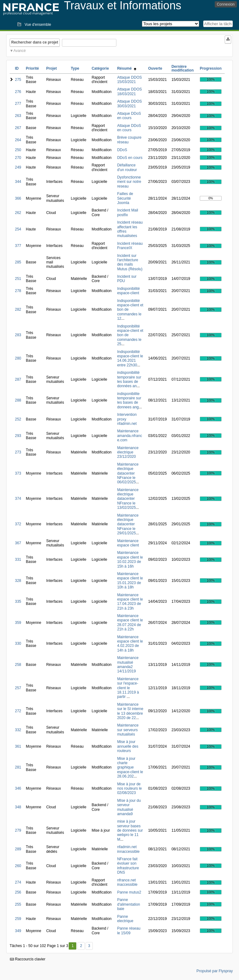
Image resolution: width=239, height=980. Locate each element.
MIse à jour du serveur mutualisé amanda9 (129, 807)
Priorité (32, 68)
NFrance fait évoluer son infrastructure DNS (128, 866)
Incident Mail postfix (127, 212)
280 (18, 358)
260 (18, 866)
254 (18, 229)
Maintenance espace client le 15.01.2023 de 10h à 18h (130, 581)
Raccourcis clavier (28, 959)
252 (18, 419)
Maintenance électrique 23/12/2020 (128, 452)
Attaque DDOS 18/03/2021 (129, 91)
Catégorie (100, 68)
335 (18, 601)
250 (18, 150)
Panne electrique (125, 919)
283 (18, 335)
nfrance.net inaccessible (127, 882)
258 (18, 665)
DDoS (122, 150)
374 (18, 499)
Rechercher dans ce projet (35, 42)
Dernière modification (183, 68)
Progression (211, 68)
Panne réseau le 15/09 (129, 931)
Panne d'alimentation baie (129, 904)
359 (18, 623)
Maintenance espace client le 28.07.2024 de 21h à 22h (130, 622)
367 (18, 543)
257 (18, 688)
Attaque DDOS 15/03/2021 (129, 80)
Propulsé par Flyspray (215, 971)
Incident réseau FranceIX (130, 246)
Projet (51, 68)
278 (18, 291)
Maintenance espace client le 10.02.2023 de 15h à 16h (130, 559)
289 (18, 849)
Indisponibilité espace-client (128, 291)
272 (18, 711)
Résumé (127, 68)
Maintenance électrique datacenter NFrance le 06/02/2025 (128, 473)
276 (18, 92)
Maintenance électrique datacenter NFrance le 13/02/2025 (128, 499)
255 (18, 904)
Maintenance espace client (128, 543)
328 (18, 581)
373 (18, 473)
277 (18, 104)
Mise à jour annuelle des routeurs (128, 746)
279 (18, 830)
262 (18, 213)
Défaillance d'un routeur (127, 167)
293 (18, 436)
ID (17, 68)
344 (18, 182)
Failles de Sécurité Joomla (125, 198)
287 (18, 379)
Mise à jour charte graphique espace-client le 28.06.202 (130, 768)
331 (18, 560)
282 (18, 309)
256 (18, 892)
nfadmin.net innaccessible (128, 849)
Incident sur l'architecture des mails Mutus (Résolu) (130, 262)
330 (18, 643)
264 (18, 140)
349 (18, 931)
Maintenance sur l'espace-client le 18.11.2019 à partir (128, 688)
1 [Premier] (73, 946)
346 (18, 788)
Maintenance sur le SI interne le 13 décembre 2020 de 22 (130, 711)
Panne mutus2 (129, 892)
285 (18, 262)
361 (18, 746)
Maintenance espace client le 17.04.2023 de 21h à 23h (130, 602)
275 (18, 80)
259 (18, 919)
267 (18, 128)
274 (18, 882)
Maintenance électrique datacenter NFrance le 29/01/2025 (128, 524)
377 (18, 246)
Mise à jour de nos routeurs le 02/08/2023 (129, 789)
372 (18, 524)
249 (18, 167)
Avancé (20, 51)
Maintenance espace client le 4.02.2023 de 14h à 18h (130, 644)
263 (18, 116)
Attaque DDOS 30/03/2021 (129, 104)
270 (18, 158)
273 (18, 452)
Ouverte (155, 68)
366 (18, 198)
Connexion (226, 4)
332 (18, 730)
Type (75, 68)
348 (18, 807)
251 (18, 279)
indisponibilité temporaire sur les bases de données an (129, 379)
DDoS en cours (130, 158)
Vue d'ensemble (38, 25)
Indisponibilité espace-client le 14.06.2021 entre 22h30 (130, 358)
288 (18, 400)
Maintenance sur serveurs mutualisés (128, 730)
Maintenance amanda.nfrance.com (129, 436)
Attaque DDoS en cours (129, 116)
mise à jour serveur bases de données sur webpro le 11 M (130, 830)
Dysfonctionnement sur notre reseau (129, 182)
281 (18, 767)
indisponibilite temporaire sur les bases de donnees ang (129, 400)
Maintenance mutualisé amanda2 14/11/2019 (128, 664)
